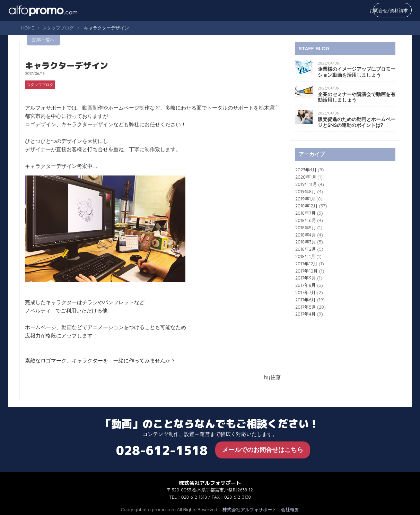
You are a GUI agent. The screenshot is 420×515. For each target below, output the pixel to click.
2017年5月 (306, 307)
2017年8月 (305, 285)
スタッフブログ (58, 28)
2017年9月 (306, 278)
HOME (28, 28)
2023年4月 (306, 170)
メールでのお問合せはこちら (263, 450)
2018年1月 (305, 256)
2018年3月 (306, 242)
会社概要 (290, 509)
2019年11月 (306, 184)
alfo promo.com (52, 10)
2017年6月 (305, 300)
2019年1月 (305, 199)
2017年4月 (305, 314)
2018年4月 (306, 235)
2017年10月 (307, 271)
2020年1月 (306, 177)
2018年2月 (306, 249)
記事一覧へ (43, 40)
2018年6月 (306, 220)
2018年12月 (307, 206)
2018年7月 (305, 213)
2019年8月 (306, 191)
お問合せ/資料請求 (389, 10)
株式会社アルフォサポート (250, 509)
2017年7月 (305, 292)
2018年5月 (306, 228)
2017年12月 (306, 264)
